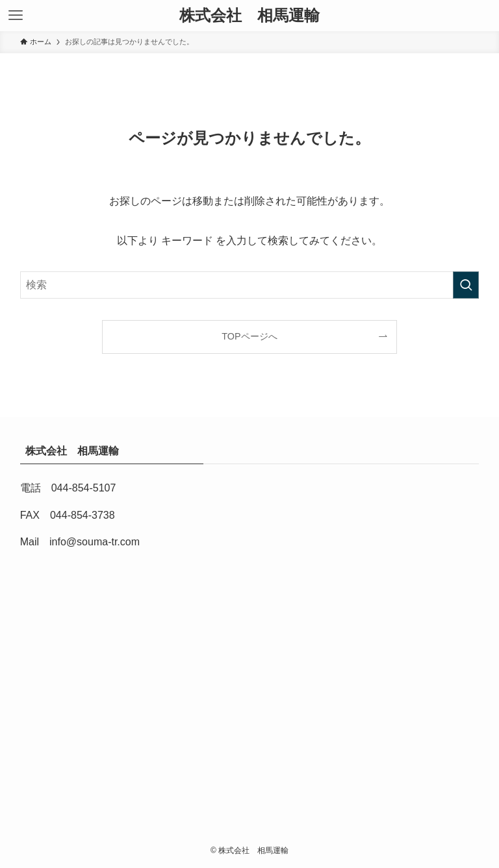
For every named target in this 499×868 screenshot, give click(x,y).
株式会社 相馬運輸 (253, 16)
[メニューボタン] (16, 16)
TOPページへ (249, 336)
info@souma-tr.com (95, 542)
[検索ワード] (250, 285)
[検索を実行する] (466, 285)
